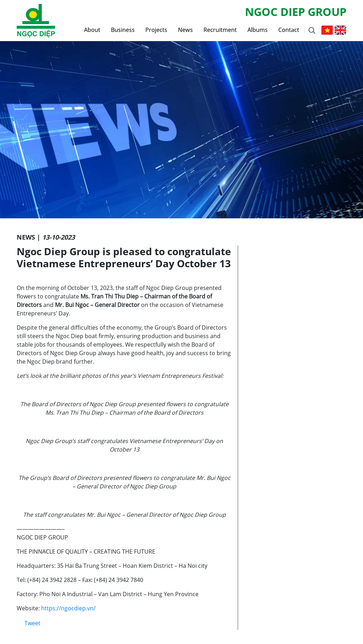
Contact (289, 30)
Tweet (32, 623)
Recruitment (220, 30)
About (92, 30)
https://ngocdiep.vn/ (68, 608)
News (185, 30)
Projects (156, 30)
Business (123, 30)
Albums (258, 30)
